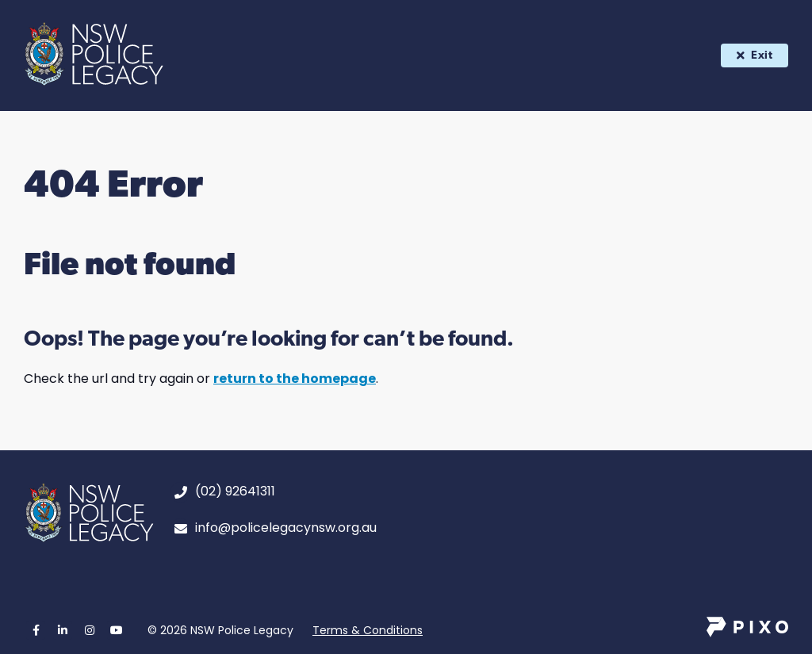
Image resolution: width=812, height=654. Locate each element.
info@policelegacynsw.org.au (286, 528)
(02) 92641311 (235, 491)
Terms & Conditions (368, 630)
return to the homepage (295, 379)
